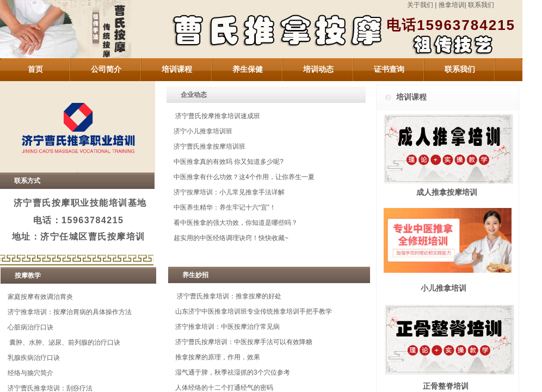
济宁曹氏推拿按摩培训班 (210, 146)
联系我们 (482, 5)
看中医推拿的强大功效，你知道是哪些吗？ (236, 223)
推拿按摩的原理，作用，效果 (218, 357)
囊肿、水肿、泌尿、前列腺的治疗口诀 (65, 342)
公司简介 (106, 69)
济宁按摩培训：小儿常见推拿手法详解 (229, 192)
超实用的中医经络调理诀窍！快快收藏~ (231, 238)
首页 (35, 69)
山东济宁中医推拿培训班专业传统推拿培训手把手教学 (254, 311)
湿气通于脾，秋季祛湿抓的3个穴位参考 (233, 372)
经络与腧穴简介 (30, 373)
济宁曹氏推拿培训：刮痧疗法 (50, 388)
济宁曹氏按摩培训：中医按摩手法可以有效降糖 (244, 342)
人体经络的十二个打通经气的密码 (224, 388)
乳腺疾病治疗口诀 (34, 358)
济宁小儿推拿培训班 (203, 131)
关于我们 (421, 5)
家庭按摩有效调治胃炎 (40, 297)
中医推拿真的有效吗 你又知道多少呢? (229, 162)
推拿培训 (452, 5)
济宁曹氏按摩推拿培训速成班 (218, 116)
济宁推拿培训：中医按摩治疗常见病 (227, 327)
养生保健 (248, 69)
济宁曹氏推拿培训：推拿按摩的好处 (229, 296)
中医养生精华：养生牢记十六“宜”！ (225, 207)
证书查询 (389, 69)
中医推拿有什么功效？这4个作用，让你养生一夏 (244, 177)
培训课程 (177, 69)
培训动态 (318, 69)
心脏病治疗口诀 (30, 327)
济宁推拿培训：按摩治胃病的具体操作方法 (70, 312)
